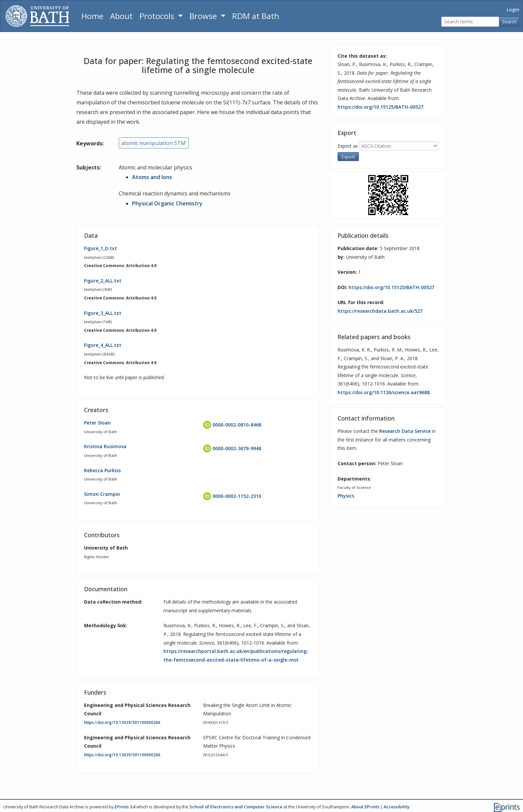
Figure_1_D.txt (101, 248)
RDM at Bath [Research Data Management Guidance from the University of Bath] (256, 16)
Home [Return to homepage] (92, 16)
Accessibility (397, 807)
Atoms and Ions (152, 177)
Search (509, 22)
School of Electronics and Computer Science (236, 807)
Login (513, 10)
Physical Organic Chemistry (167, 203)
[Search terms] (470, 22)
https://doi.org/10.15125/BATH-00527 (380, 107)
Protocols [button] (158, 16)
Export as (348, 146)
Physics (346, 495)
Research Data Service (405, 431)
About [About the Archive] (121, 16)
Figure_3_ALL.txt (103, 313)
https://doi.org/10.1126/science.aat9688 (384, 392)
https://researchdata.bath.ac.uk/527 (380, 311)
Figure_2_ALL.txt (103, 280)
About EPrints (365, 807)
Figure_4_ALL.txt (103, 345)
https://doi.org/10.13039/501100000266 (122, 722)
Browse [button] (204, 16)
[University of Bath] (38, 16)
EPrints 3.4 (125, 807)
